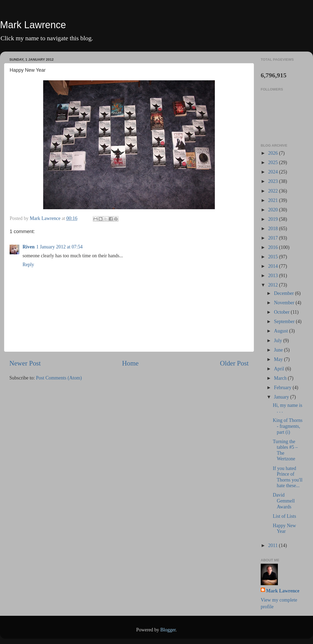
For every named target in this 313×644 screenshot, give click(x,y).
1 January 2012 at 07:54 (59, 247)
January (282, 397)
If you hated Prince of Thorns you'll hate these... (288, 477)
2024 (274, 172)
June (279, 350)
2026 (274, 153)
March (281, 378)
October (282, 312)
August (281, 331)
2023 (274, 181)
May (279, 359)
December (284, 293)
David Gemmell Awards (284, 501)
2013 (274, 276)
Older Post (234, 363)
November (285, 303)
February (283, 388)
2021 (274, 200)
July (279, 341)
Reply (28, 265)
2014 (274, 266)
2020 (274, 210)
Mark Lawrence (33, 25)
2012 (274, 285)
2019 (274, 219)
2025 (274, 162)
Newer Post (25, 363)
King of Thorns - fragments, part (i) (288, 426)
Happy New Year (284, 529)
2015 (274, 257)
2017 (274, 238)
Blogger (168, 630)
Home (130, 363)
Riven (29, 247)
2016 (274, 247)
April (280, 369)
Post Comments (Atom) (59, 378)
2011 (274, 545)
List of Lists (284, 516)
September (285, 321)
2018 (274, 229)
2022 (274, 191)
